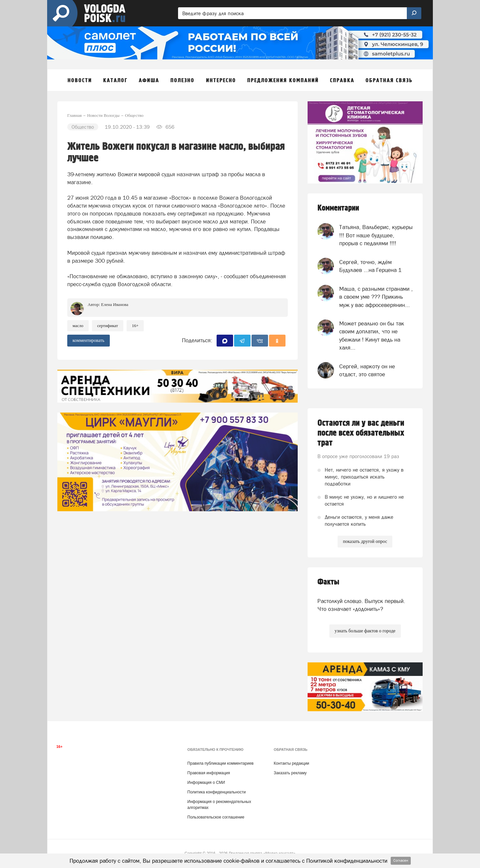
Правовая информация (209, 773)
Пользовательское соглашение (216, 817)
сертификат (108, 326)
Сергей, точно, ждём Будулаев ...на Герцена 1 (370, 266)
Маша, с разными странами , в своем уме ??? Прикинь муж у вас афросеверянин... (376, 297)
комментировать (89, 340)
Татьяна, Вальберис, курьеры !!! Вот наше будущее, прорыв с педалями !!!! (376, 235)
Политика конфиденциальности (216, 792)
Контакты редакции (291, 763)
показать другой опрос (365, 541)
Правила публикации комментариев (220, 763)
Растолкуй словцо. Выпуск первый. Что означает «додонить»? (361, 605)
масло (78, 326)
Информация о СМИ (206, 783)
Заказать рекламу (290, 773)
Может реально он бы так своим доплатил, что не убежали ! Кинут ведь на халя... (372, 335)
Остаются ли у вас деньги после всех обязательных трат (361, 433)
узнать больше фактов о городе (365, 631)
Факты (328, 582)
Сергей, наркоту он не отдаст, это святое (367, 370)
